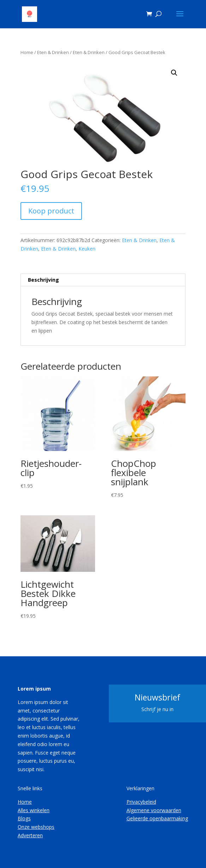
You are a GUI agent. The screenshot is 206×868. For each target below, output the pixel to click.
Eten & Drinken (53, 52)
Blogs (24, 818)
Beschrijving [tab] (43, 280)
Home (27, 52)
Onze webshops (36, 827)
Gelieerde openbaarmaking (157, 818)
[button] (174, 73)
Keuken (87, 249)
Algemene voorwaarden (154, 810)
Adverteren (30, 835)
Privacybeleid (141, 802)
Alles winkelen (34, 810)
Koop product (51, 211)
